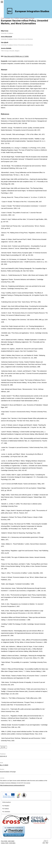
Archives (8, 18)
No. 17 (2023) (15, 18)
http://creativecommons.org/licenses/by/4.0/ (12, 785)
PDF (4, 747)
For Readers (6, 806)
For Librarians (6, 812)
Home (3, 18)
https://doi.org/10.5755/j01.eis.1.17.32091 (16, 56)
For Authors (6, 809)
